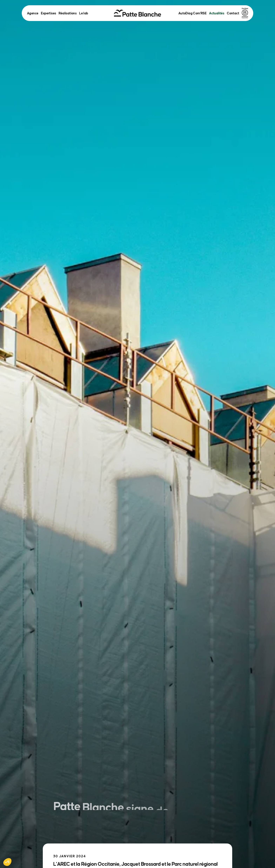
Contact (233, 13)
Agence (33, 13)
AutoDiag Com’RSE (192, 13)
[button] (7, 862)
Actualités (217, 13)
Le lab (83, 13)
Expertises (48, 13)
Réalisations (68, 13)
